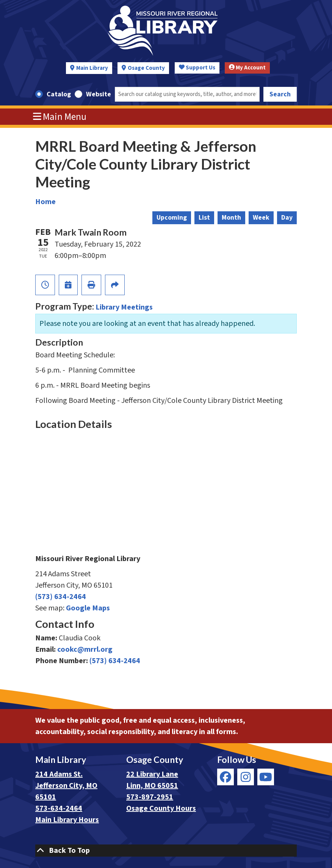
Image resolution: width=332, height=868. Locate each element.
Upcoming (172, 218)
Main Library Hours (67, 820)
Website (99, 94)
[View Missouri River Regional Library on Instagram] (246, 777)
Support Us (197, 68)
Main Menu (60, 117)
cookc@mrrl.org (85, 649)
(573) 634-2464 (61, 597)
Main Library (92, 68)
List (204, 218)
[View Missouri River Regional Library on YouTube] (266, 777)
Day (287, 218)
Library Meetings (124, 307)
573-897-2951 (150, 797)
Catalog (59, 94)
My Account (247, 68)
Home (45, 202)
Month (231, 218)
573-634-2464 (59, 808)
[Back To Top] (166, 851)
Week (261, 218)
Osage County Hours (161, 808)
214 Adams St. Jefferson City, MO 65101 (66, 786)
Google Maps (88, 608)
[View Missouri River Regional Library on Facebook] (226, 777)
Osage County (146, 68)
